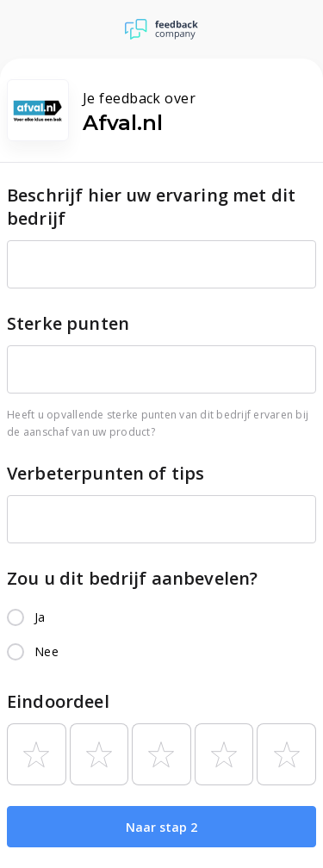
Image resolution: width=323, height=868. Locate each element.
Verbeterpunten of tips (106, 473)
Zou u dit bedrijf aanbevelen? (132, 578)
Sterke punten (68, 323)
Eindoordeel (58, 701)
